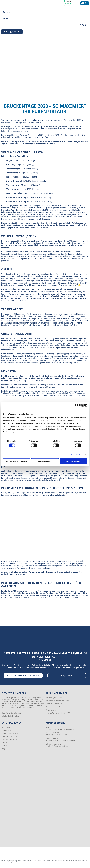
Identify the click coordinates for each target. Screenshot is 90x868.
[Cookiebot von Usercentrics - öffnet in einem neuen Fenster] (77, 406)
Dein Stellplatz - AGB (10, 736)
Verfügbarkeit (12, 32)
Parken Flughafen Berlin (55, 698)
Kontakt (5, 743)
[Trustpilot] (68, 3)
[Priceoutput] (45, 25)
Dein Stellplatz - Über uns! (12, 713)
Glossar (5, 746)
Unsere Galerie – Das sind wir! (57, 707)
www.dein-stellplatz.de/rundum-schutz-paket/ (60, 598)
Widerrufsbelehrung (9, 739)
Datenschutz (6, 730)
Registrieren (67, 676)
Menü (84, 4)
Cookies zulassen (73, 461)
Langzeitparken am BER (54, 704)
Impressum (6, 727)
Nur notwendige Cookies (17, 461)
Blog (3, 749)
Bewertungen (51, 710)
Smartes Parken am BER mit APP (58, 713)
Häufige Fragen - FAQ (10, 733)
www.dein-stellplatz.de (55, 495)
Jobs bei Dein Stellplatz (10, 716)
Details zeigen (77, 454)
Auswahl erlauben (45, 461)
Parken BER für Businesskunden (57, 701)
